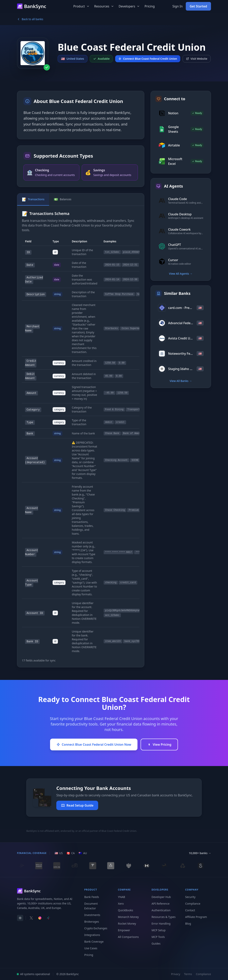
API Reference (161, 904)
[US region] (59, 853)
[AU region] (83, 853)
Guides (156, 943)
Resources (104, 6)
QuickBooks (126, 910)
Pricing (150, 6)
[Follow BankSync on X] (31, 918)
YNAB (122, 897)
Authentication (161, 910)
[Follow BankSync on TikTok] (48, 918)
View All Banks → (181, 381)
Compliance (193, 904)
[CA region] (71, 853)
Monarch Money (128, 917)
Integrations (92, 935)
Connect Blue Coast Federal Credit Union (148, 59)
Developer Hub (161, 897)
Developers (129, 6)
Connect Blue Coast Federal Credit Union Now (94, 744)
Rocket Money (127, 924)
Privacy (176, 974)
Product (81, 6)
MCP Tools (158, 937)
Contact (190, 910)
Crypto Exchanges (96, 928)
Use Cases (91, 948)
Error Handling (161, 924)
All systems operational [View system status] (33, 974)
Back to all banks (30, 19)
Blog (188, 924)
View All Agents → (181, 274)
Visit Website (197, 59)
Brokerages (92, 922)
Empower (124, 930)
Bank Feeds (92, 897)
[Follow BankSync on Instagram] (40, 918)
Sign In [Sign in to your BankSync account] (178, 6)
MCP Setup (159, 930)
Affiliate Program (196, 917)
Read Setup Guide (77, 805)
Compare (124, 890)
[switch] (20, 918)
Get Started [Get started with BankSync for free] (198, 6)
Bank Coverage (94, 942)
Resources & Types (164, 917)
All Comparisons (128, 937)
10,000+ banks (200, 853)
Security (190, 897)
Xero (121, 904)
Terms (188, 974)
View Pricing (159, 744)
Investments (92, 915)
